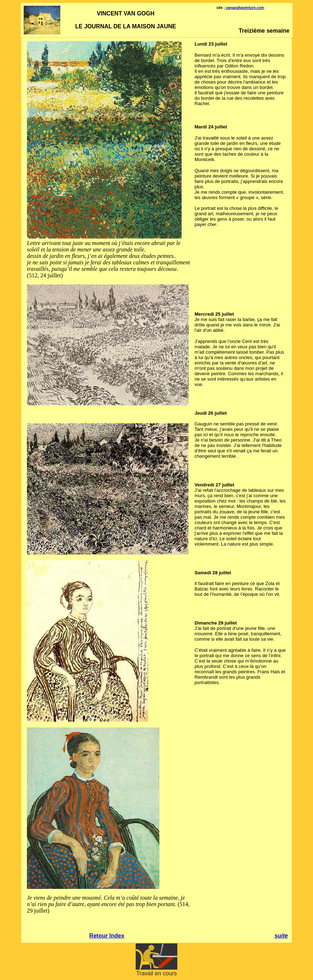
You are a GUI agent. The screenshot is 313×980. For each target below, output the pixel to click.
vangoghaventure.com (244, 8)
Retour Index (107, 936)
